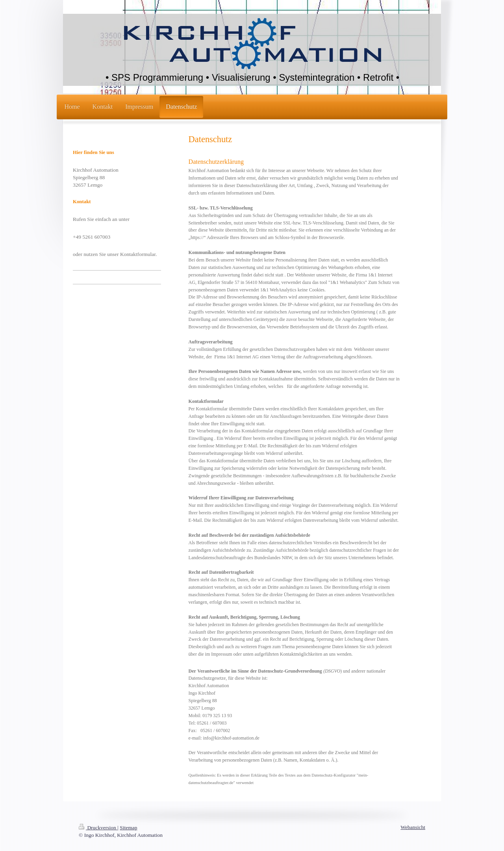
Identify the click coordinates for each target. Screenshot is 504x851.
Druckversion (98, 828)
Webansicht (413, 827)
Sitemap (128, 828)
